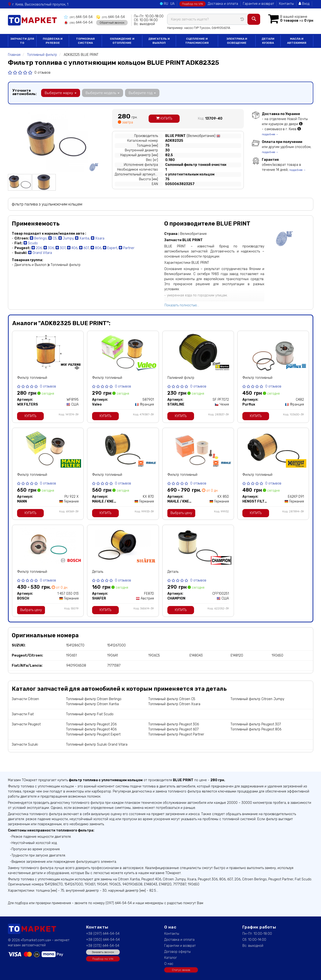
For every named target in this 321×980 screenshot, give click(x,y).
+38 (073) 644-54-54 (103, 946)
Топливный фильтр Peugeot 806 (256, 729)
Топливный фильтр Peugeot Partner (176, 734)
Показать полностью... (182, 305)
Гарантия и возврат (258, 4)
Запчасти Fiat (23, 714)
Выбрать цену (181, 513)
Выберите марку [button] (61, 93)
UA (172, 4)
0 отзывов (42, 73)
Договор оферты (177, 952)
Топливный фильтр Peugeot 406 (91, 729)
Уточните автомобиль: (24, 92)
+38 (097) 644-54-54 (103, 934)
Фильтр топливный (32, 378)
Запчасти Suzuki (25, 745)
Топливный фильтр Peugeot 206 (91, 724)
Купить (164, 119)
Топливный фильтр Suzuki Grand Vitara (97, 745)
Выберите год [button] (142, 93)
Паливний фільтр (181, 378)
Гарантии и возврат (180, 946)
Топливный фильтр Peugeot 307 (256, 724)
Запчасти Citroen (25, 699)
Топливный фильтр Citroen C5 (172, 699)
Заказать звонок (103, 952)
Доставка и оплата (223, 4)
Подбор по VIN (192, 4)
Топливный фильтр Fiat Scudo (90, 714)
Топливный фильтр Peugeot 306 (174, 724)
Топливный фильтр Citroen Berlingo (94, 699)
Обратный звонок (112, 22)
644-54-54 (78, 17)
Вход (304, 4)
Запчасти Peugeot (26, 724)
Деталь (98, 572)
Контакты (286, 4)
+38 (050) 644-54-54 (103, 940)
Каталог (171, 958)
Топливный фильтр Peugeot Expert (93, 734)
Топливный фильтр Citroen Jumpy (257, 699)
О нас (169, 964)
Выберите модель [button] (103, 93)
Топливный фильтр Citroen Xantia (92, 704)
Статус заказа (181, 970)
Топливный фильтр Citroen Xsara (174, 704)
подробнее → (270, 134)
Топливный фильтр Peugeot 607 (173, 729)
